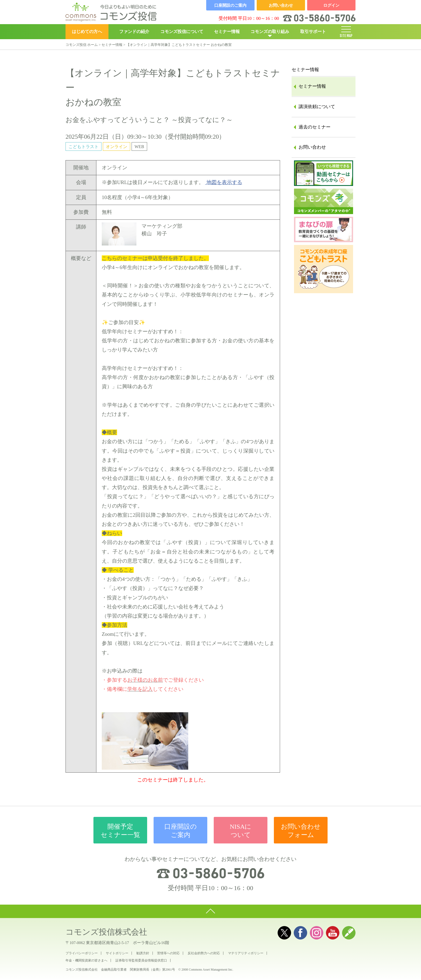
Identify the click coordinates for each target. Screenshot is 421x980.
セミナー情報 (227, 32)
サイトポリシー (117, 953)
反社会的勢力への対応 (204, 953)
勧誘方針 (143, 953)
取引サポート (313, 32)
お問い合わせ (312, 147)
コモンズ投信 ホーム (82, 45)
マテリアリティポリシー (246, 953)
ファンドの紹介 (134, 32)
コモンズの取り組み (270, 32)
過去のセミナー (315, 127)
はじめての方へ (87, 32)
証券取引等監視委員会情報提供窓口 (141, 960)
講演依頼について (317, 107)
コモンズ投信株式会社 (106, 932)
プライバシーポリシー (82, 953)
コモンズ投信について (182, 32)
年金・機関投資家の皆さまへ (86, 960)
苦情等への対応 (168, 953)
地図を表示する (224, 182)
